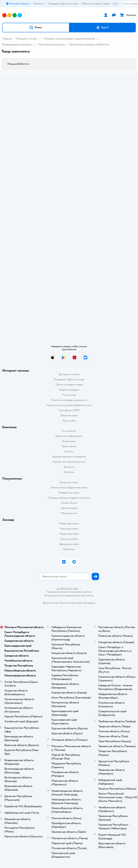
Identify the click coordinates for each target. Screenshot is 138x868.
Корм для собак (69, 539)
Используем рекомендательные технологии (69, 595)
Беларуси (90, 603)
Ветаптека (69, 549)
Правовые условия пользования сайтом (69, 592)
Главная (7, 39)
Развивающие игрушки (17, 44)
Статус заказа (130, 4)
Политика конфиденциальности (69, 400)
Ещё (117, 4)
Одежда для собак (69, 544)
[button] (36, 28)
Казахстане (76, 603)
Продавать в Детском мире (69, 379)
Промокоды (69, 395)
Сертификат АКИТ (69, 410)
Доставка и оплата (69, 374)
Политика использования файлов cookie (69, 405)
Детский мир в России (56, 603)
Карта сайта (69, 421)
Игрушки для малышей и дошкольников (69, 39)
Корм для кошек (69, 529)
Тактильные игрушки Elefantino (89, 44)
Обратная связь (69, 415)
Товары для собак (69, 534)
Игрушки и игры (26, 39)
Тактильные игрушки (52, 44)
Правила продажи (69, 390)
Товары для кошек (69, 523)
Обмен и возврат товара (69, 385)
